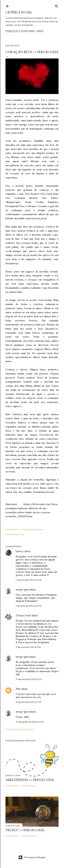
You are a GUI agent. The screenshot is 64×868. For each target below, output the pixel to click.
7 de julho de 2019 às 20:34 (29, 606)
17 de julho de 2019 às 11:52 (28, 647)
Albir (18, 689)
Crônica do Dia (19, 12)
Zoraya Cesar (23, 615)
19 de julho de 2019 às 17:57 (29, 702)
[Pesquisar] (56, 5)
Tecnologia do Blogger (32, 857)
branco (20, 551)
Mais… (41, 31)
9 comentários (29, 786)
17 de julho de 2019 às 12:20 (29, 679)
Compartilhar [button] (12, 529)
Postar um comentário (20, 729)
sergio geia (22, 590)
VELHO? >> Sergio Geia (25, 830)
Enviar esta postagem (32, 529)
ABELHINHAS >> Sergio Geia (30, 780)
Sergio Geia (18, 534)
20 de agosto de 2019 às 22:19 (30, 722)
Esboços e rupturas (20, 31)
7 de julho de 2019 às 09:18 (29, 580)
